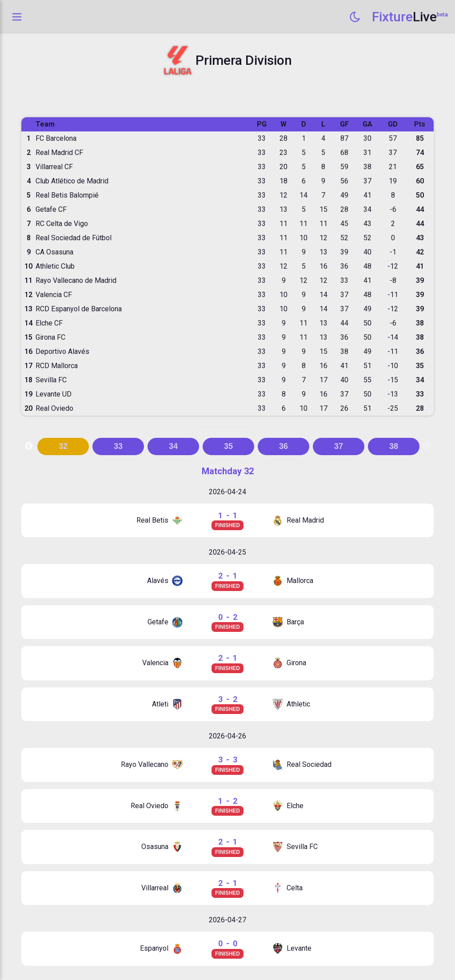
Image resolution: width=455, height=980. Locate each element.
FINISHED (227, 525)
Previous (29, 446)
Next (426, 446)
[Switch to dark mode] (355, 17)
